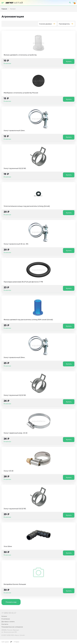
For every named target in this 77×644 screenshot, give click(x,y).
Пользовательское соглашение (12, 627)
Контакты (5, 624)
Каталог (4, 616)
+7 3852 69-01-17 (9, 613)
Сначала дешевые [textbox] (45, 24)
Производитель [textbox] (64, 24)
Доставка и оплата (8, 622)
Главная (4, 9)
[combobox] (47, 24)
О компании (6, 619)
